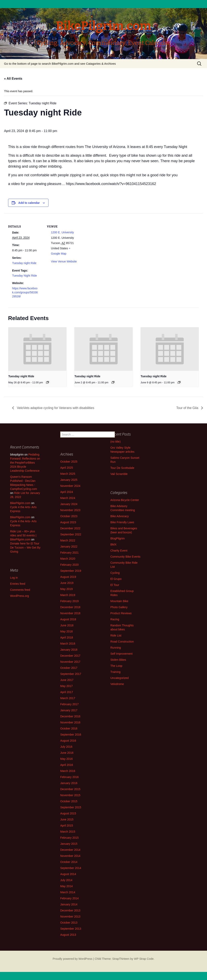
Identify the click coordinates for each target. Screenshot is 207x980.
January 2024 (69, 504)
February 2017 (69, 704)
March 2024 (68, 498)
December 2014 (70, 850)
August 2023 (68, 522)
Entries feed (18, 584)
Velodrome (117, 684)
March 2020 (68, 559)
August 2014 (68, 874)
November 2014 (70, 856)
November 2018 (70, 613)
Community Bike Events (125, 557)
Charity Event (119, 551)
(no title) (116, 442)
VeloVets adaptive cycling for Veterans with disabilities (55, 408)
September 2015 (71, 807)
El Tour (115, 585)
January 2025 (69, 480)
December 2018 (70, 607)
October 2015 (69, 801)
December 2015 (70, 789)
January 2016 (69, 783)
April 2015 (67, 826)
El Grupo (116, 579)
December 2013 (70, 910)
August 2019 (68, 577)
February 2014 (69, 898)
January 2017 (69, 710)
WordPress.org (20, 596)
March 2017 (68, 698)
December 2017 (70, 656)
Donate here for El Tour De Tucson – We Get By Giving (25, 548)
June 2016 (67, 753)
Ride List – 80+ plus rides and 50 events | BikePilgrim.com (23, 535)
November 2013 (70, 917)
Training (115, 672)
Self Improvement (121, 654)
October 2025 (69, 462)
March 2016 (68, 771)
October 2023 (69, 516)
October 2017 (69, 668)
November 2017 (70, 662)
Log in (14, 578)
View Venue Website (64, 261)
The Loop (116, 666)
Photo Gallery (119, 607)
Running (116, 648)
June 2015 (67, 819)
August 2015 (68, 813)
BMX (113, 544)
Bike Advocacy (120, 516)
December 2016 (70, 716)
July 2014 (66, 880)
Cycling (115, 573)
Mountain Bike (119, 601)
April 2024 (67, 492)
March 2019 (68, 595)
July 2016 (66, 747)
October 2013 (69, 923)
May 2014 (66, 886)
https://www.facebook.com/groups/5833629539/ (25, 292)
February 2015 (69, 838)
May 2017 (66, 686)
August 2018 (68, 619)
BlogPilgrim (118, 538)
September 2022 (71, 534)
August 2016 (68, 741)
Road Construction (122, 642)
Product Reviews (121, 613)
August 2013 (68, 935)
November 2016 (70, 722)
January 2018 (69, 650)
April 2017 (67, 692)
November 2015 (70, 795)
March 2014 (68, 892)
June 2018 (67, 625)
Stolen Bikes (118, 660)
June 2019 (67, 583)
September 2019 (71, 571)
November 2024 (70, 486)
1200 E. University (62, 232)
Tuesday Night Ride (24, 276)
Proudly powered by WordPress (72, 959)
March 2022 (68, 540)
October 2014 (69, 862)
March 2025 (68, 474)
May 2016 (66, 759)
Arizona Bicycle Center (125, 500)
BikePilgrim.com (20, 503)
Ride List (116, 635)
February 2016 (69, 777)
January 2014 (69, 904)
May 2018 (66, 631)
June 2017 (67, 680)
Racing (115, 619)
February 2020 (69, 565)
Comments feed (20, 590)
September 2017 (71, 674)
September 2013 (71, 929)
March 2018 (68, 644)
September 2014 (71, 868)
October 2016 (69, 728)
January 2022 (69, 547)
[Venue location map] (107, 241)
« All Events (13, 79)
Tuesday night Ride (24, 263)
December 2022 (70, 528)
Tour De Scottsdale (122, 468)
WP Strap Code (144, 959)
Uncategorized (119, 678)
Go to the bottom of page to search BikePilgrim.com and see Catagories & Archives (60, 64)
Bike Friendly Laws (122, 522)
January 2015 (69, 844)
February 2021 (69, 553)
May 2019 (66, 589)
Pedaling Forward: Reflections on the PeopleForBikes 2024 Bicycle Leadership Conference (25, 463)
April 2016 (67, 765)
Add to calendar (29, 203)
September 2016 (71, 735)
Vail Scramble (119, 474)
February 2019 (69, 601)
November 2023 (70, 510)
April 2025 (67, 468)
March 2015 (68, 832)
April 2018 (67, 637)
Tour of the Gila (188, 408)
